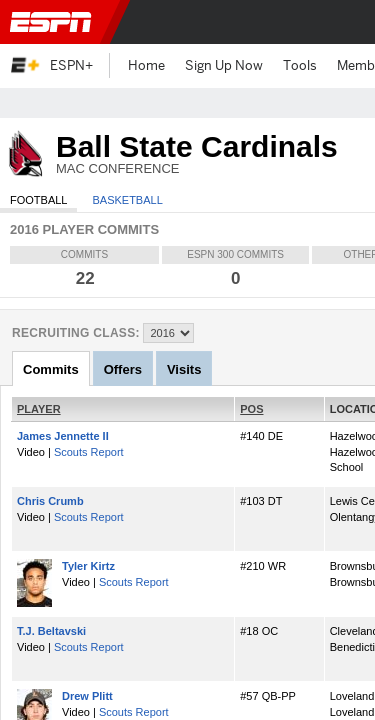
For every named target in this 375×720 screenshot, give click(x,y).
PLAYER (39, 409)
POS (251, 409)
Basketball (127, 200)
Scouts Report (89, 452)
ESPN (55, 22)
